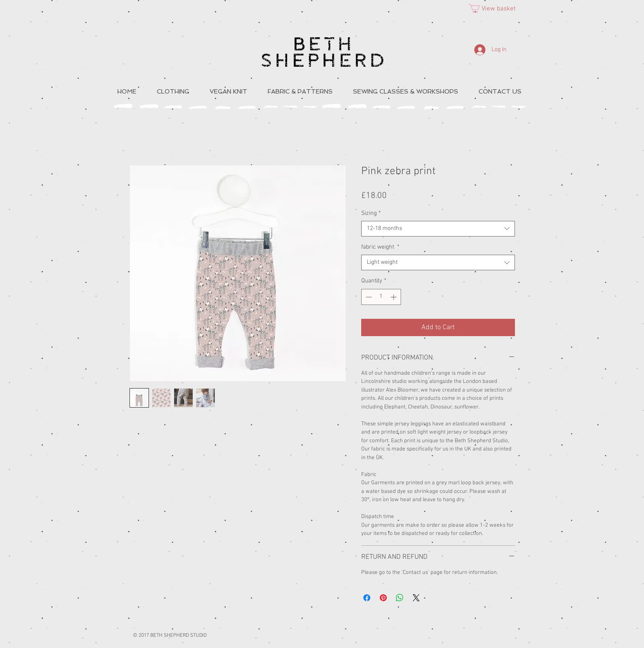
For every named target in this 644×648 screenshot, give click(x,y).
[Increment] (394, 297)
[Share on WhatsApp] (400, 598)
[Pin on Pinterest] (383, 598)
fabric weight (380, 247)
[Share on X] (416, 598)
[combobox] (438, 229)
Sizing (371, 213)
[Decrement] (368, 297)
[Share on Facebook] (367, 598)
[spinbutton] (381, 297)
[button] (497, 8)
